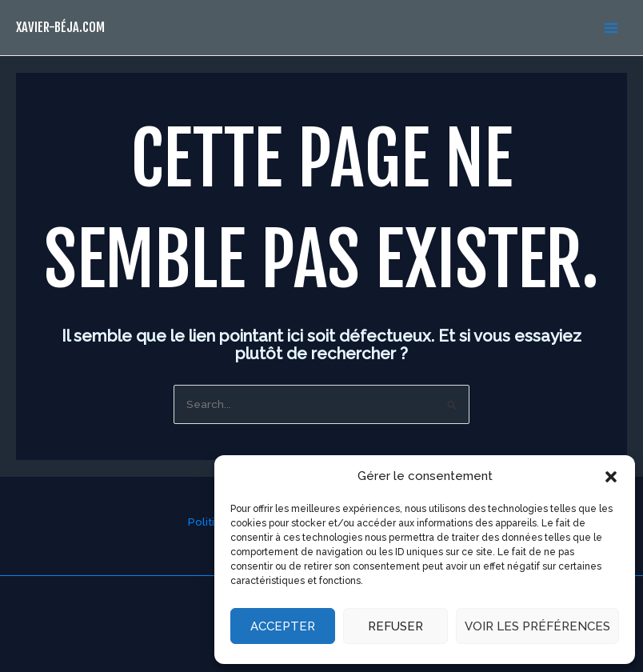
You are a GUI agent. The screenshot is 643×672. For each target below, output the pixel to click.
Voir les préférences (537, 626)
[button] (611, 477)
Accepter (283, 626)
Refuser (395, 626)
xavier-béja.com (60, 27)
